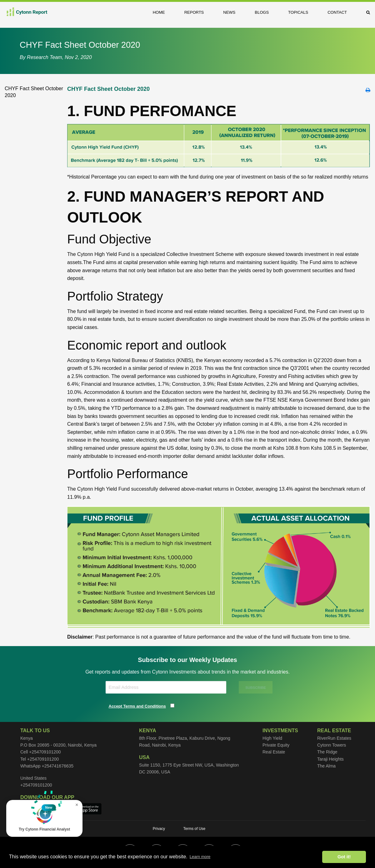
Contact (337, 12)
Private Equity (276, 745)
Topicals (298, 12)
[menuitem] (164, 12)
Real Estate (274, 752)
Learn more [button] (200, 857)
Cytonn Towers (332, 745)
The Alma (326, 766)
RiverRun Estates (334, 738)
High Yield (272, 738)
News (229, 12)
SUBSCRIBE (256, 688)
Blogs (262, 12)
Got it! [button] (344, 857)
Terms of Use (195, 829)
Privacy (159, 829)
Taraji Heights (330, 759)
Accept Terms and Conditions (137, 706)
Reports (194, 12)
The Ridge (327, 752)
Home (159, 12)
